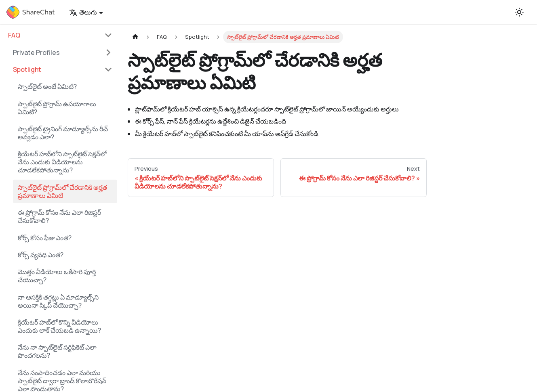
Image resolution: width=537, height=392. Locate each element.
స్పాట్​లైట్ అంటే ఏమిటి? (47, 86)
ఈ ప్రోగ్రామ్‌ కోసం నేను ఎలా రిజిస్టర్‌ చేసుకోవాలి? (59, 216)
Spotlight (27, 69)
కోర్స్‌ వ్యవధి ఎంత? (41, 255)
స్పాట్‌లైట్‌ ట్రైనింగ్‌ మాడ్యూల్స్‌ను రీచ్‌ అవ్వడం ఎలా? (63, 133)
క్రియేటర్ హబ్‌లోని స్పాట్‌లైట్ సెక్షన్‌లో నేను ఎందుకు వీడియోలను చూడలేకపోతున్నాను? (62, 162)
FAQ (14, 35)
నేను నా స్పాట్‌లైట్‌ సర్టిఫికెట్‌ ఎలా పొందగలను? (57, 351)
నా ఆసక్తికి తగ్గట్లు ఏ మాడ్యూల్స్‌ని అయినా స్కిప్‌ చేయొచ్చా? (58, 301)
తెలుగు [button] (83, 12)
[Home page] (135, 37)
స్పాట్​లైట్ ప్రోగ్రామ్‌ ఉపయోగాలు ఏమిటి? (57, 108)
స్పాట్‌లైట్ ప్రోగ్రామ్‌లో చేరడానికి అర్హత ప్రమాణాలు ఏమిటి (62, 191)
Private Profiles (36, 52)
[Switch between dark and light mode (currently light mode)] (519, 12)
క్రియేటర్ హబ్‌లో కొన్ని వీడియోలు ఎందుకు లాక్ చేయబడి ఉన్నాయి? (59, 326)
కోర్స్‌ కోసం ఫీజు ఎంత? (45, 238)
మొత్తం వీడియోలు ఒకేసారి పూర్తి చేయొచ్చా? (57, 276)
